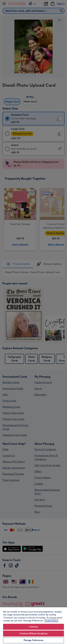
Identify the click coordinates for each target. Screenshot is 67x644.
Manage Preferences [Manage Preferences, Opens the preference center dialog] (33, 640)
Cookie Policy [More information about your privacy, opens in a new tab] (51, 621)
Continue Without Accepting (33, 634)
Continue (33, 627)
